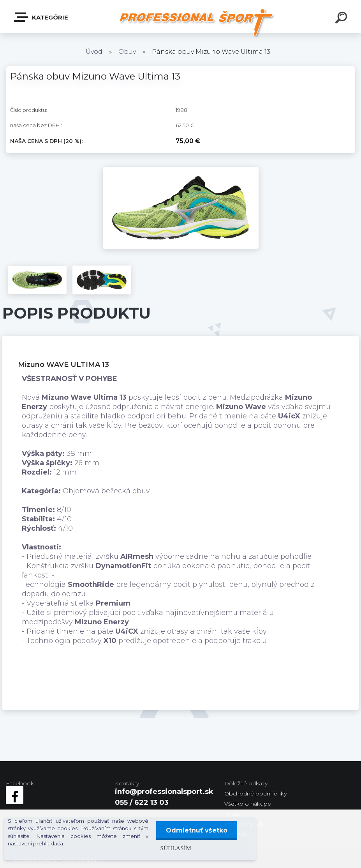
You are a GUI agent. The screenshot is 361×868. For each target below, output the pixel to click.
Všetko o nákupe (248, 804)
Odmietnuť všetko (197, 830)
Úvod (94, 52)
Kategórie (41, 17)
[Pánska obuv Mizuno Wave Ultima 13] (181, 170)
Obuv (127, 52)
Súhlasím (176, 848)
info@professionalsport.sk (164, 792)
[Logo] (196, 22)
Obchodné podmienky (255, 794)
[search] (342, 19)
